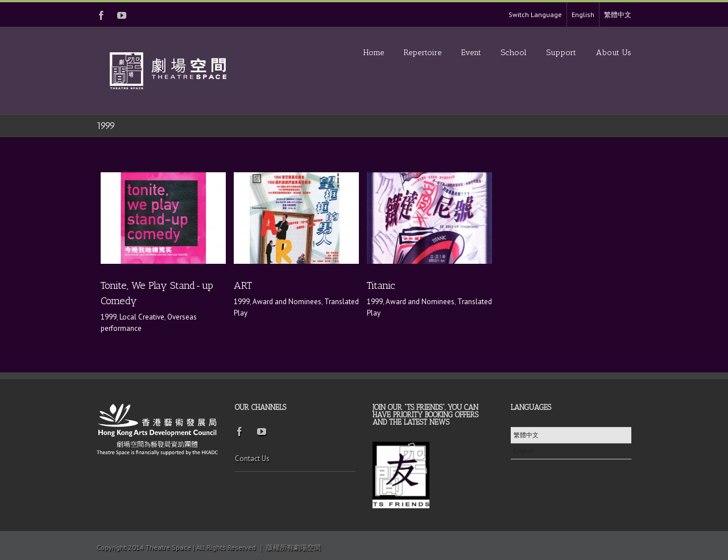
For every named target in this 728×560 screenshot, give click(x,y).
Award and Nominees (287, 302)
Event (471, 53)
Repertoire (423, 53)
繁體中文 (618, 14)
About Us (614, 53)
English (583, 14)
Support (561, 53)
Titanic (381, 285)
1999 (109, 317)
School (514, 53)
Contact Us (252, 459)
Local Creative (142, 317)
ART (243, 285)
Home (374, 53)
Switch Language (535, 14)
